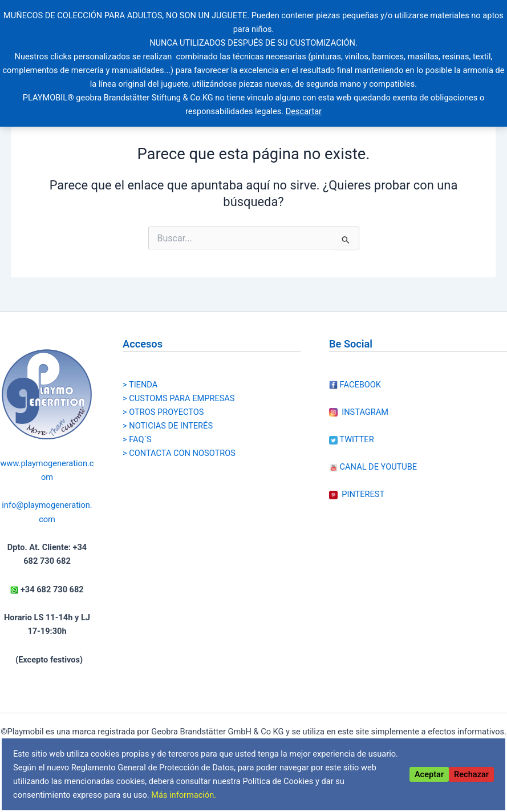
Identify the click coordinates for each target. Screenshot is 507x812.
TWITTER (352, 439)
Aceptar (429, 774)
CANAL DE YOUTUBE (373, 467)
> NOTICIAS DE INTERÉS (168, 426)
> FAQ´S (137, 439)
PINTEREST (357, 494)
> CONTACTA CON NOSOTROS (179, 453)
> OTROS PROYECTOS (163, 412)
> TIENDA (140, 385)
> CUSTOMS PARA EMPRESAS (179, 398)
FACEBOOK (355, 385)
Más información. (184, 795)
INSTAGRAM (359, 412)
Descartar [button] (304, 111)
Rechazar (471, 774)
